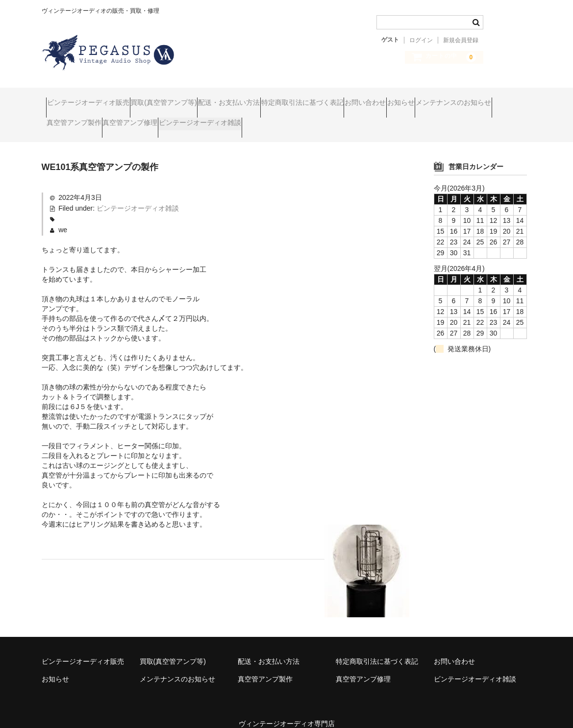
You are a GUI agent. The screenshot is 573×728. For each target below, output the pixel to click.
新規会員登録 (461, 40)
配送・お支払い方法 (272, 98)
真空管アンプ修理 (249, 119)
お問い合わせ (446, 98)
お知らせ (500, 98)
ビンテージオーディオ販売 (93, 98)
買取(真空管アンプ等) (187, 98)
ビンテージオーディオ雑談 (338, 119)
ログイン (421, 40)
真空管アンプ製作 (174, 119)
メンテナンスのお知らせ (89, 119)
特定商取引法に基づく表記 (364, 98)
